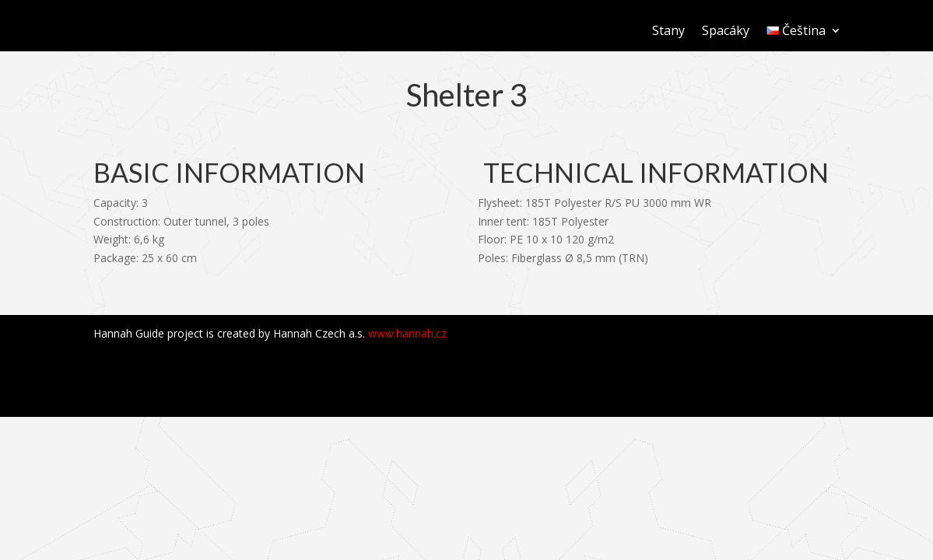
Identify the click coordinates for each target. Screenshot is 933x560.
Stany (668, 32)
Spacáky (726, 32)
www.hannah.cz (407, 333)
